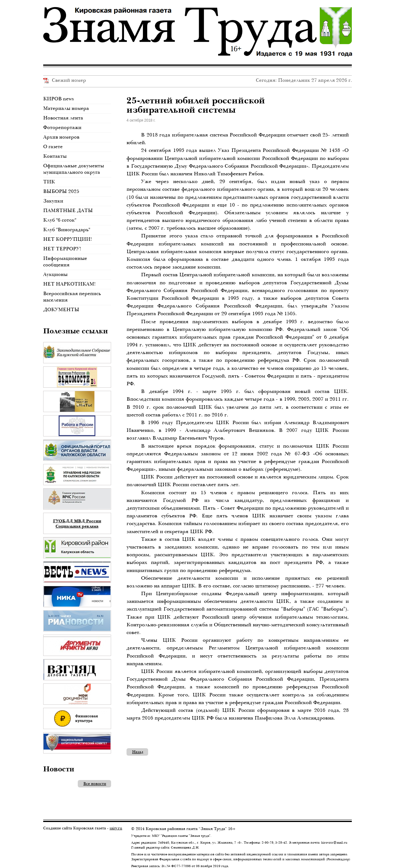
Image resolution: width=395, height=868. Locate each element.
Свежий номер (65, 80)
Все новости (95, 784)
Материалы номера (66, 108)
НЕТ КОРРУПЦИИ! (68, 239)
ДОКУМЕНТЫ (61, 309)
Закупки (53, 201)
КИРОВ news (58, 99)
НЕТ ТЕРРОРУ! (62, 249)
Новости (59, 769)
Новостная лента (63, 118)
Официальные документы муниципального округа (74, 169)
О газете (53, 146)
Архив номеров (61, 137)
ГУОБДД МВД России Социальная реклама (77, 523)
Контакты (55, 156)
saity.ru (116, 828)
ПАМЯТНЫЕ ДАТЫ (68, 210)
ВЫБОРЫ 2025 (61, 191)
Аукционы (55, 274)
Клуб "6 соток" (60, 220)
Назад (138, 752)
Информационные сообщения (65, 261)
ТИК (49, 182)
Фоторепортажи (62, 127)
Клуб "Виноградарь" (67, 230)
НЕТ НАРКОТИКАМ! (69, 284)
